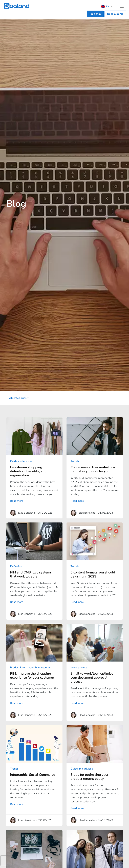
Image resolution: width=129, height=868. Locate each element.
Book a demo (115, 14)
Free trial (95, 14)
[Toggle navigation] (122, 6)
